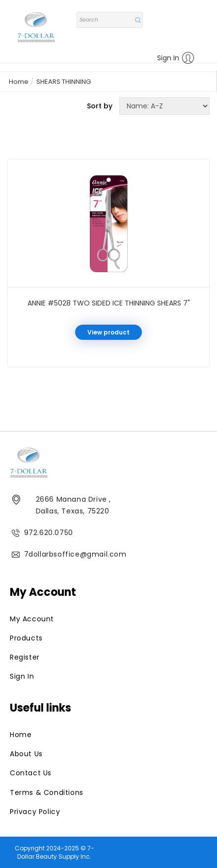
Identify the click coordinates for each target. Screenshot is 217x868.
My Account (32, 619)
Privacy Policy (35, 812)
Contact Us (31, 773)
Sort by (100, 106)
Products (26, 638)
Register (25, 657)
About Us (26, 754)
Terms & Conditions (47, 792)
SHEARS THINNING (64, 82)
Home (19, 82)
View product (108, 332)
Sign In (176, 58)
